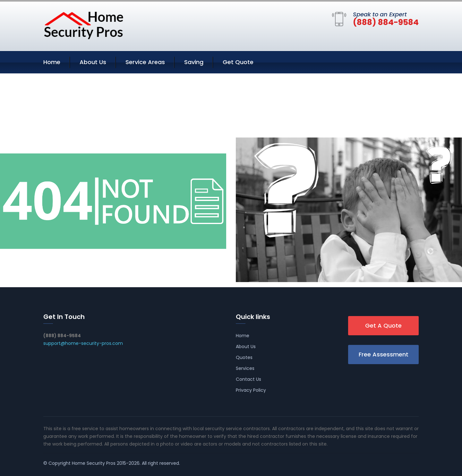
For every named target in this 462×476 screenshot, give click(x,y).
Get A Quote (383, 326)
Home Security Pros (94, 463)
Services (245, 368)
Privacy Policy (251, 390)
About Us (93, 62)
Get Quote (238, 62)
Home (52, 62)
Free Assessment (384, 354)
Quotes (244, 357)
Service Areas (145, 62)
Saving (194, 62)
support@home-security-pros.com (83, 343)
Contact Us (248, 379)
